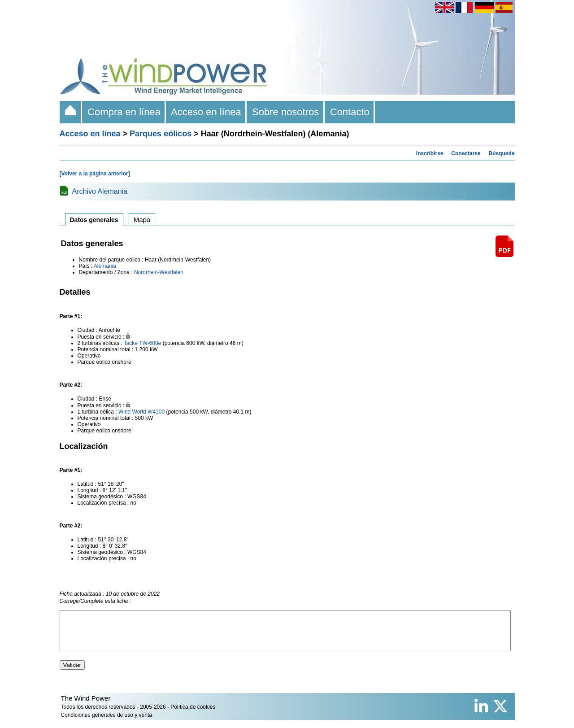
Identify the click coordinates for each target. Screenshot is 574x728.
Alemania (105, 266)
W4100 (156, 412)
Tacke (131, 343)
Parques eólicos (161, 134)
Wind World (132, 412)
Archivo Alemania (100, 191)
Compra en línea (124, 112)
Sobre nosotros (286, 112)
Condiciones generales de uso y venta (107, 723)
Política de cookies (193, 715)
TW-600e (150, 343)
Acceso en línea (206, 112)
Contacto (350, 112)
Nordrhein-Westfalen (159, 272)
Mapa (142, 220)
